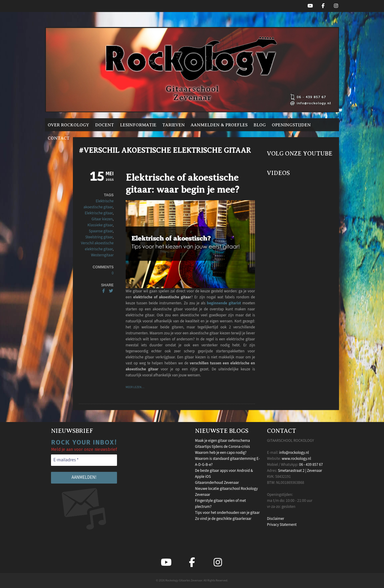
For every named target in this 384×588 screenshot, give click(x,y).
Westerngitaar (102, 255)
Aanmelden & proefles (219, 125)
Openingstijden (291, 125)
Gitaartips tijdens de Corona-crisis (222, 447)
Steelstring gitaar (99, 237)
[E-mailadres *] (84, 460)
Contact (59, 138)
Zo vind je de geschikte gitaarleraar (223, 519)
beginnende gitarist (224, 303)
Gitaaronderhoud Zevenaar (217, 483)
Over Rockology (68, 125)
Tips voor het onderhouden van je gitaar (227, 513)
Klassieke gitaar (100, 225)
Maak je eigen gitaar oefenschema (222, 441)
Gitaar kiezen (102, 219)
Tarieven (174, 125)
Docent (105, 125)
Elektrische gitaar (99, 213)
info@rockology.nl (294, 453)
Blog (260, 125)
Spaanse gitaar (101, 231)
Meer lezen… (135, 387)
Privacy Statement (282, 525)
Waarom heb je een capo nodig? (221, 453)
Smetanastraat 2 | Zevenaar (300, 471)
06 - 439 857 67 (311, 465)
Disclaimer (276, 519)
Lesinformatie (138, 125)
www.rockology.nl (296, 459)
